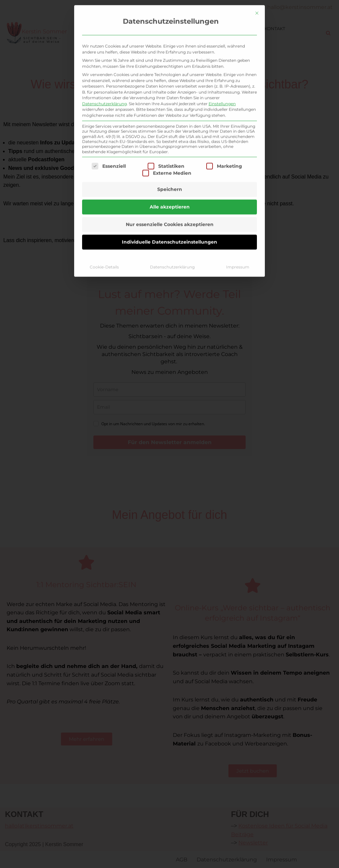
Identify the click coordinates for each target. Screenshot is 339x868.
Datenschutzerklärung (172, 135)
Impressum (238, 135)
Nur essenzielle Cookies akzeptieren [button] (170, 92)
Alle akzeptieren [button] (170, 75)
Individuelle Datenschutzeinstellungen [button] (169, 110)
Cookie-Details (104, 135)
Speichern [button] (170, 57)
